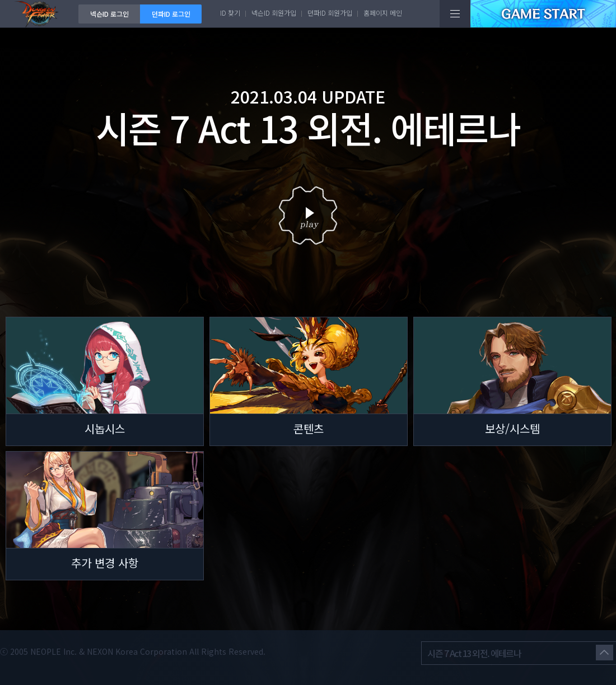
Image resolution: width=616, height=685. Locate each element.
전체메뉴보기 (455, 14)
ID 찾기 (230, 13)
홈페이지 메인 (383, 13)
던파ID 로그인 (171, 14)
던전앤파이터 (39, 14)
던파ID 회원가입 (330, 13)
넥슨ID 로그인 (109, 14)
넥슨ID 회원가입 (274, 13)
